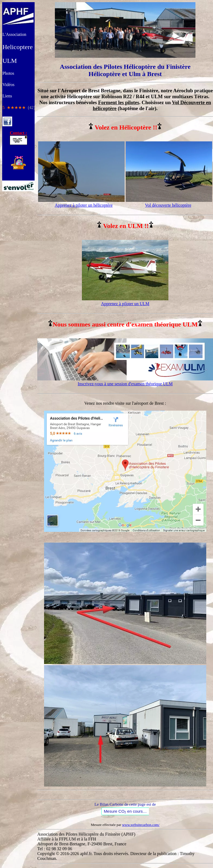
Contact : (19, 135)
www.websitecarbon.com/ (141, 825)
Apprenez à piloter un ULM (125, 304)
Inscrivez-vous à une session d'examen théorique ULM (125, 384)
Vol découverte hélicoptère (168, 205)
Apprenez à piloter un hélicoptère (84, 205)
